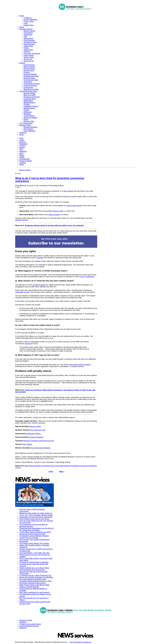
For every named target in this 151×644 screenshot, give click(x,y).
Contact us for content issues (30, 624)
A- (20, 174)
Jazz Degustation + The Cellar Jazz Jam (34, 553)
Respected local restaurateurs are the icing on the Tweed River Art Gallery (36, 529)
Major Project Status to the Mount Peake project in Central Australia (34, 586)
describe (40, 258)
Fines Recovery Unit (38, 430)
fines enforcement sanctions (80, 365)
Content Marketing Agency (29, 626)
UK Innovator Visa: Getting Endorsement (35, 540)
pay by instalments (87, 277)
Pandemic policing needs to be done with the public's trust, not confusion (54, 225)
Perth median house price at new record (34, 519)
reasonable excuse (22, 292)
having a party (58, 211)
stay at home (68, 191)
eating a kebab (54, 215)
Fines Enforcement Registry (40, 448)
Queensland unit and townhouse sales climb (36, 517)
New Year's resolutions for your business (34, 592)
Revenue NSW (35, 426)
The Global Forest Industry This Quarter (34, 543)
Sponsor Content (26, 620)
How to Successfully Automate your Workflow (36, 577)
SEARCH (23, 622)
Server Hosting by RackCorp (81, 642)
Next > (62, 472)
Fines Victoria (27, 444)
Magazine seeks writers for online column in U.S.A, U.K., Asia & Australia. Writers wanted (36, 514)
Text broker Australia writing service (33, 583)
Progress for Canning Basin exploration (34, 562)
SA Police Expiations (36, 437)
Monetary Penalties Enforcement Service (39, 441)
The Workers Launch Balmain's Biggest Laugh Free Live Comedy (34, 537)
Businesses (24, 541)
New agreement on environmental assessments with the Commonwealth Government (34, 572)
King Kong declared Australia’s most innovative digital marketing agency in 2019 (35, 580)
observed (28, 344)
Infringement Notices (33, 434)
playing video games (74, 206)
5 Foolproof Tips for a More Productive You (35, 575)
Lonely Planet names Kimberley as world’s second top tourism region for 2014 (35, 533)
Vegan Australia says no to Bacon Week (34, 568)
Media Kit (23, 628)
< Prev (51, 472)
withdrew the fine (21, 220)
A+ (16, 174)
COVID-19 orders (39, 285)
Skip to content (25, 170)
